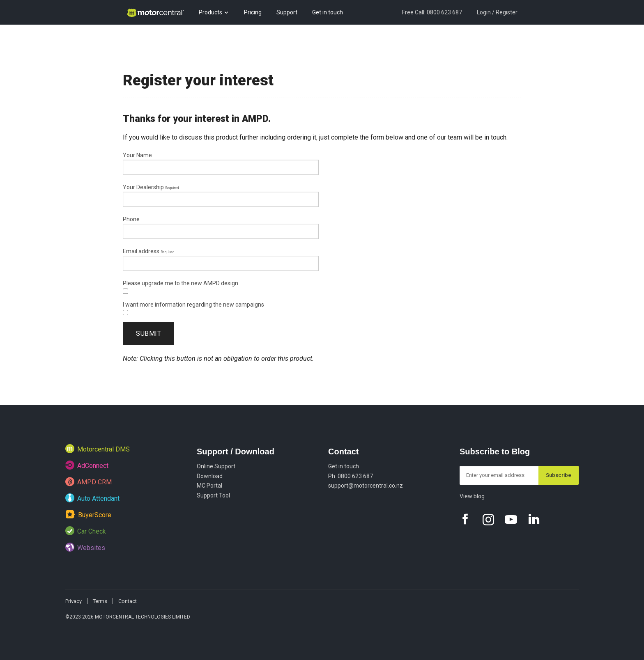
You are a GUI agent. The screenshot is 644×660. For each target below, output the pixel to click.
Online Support (216, 466)
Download (210, 476)
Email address (148, 251)
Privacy (74, 601)
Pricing (253, 12)
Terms (100, 601)
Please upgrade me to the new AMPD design (181, 287)
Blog (132, 37)
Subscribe (559, 475)
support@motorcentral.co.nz (366, 486)
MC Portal (209, 486)
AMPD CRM (89, 481)
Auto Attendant (92, 498)
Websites (85, 547)
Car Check (86, 531)
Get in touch (328, 12)
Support (287, 12)
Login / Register (497, 12)
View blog (472, 496)
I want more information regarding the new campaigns (193, 308)
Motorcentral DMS (98, 449)
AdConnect (87, 465)
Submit (148, 333)
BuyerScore (89, 514)
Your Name (137, 155)
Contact (343, 451)
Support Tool (213, 495)
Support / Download (236, 451)
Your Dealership (151, 187)
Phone (131, 219)
